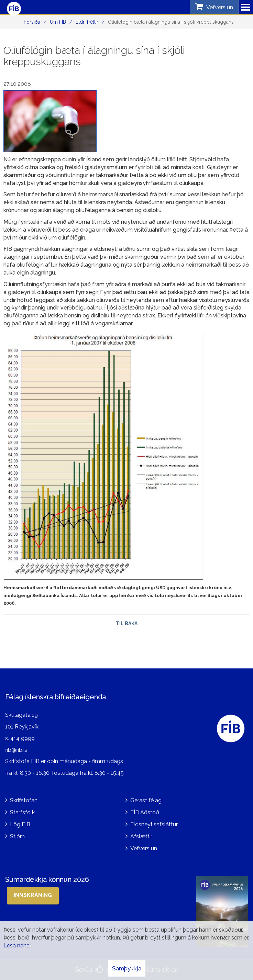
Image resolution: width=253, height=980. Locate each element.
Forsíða (32, 22)
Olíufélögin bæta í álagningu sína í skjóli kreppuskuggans (171, 22)
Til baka (127, 623)
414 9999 (23, 738)
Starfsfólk (22, 812)
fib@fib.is (16, 750)
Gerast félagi (146, 800)
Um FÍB (58, 22)
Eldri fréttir (87, 22)
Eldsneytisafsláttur (154, 824)
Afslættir (141, 836)
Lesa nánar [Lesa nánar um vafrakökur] (17, 946)
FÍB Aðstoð (145, 812)
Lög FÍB (20, 824)
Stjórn (17, 836)
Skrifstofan (24, 800)
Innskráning (33, 895)
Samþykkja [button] (127, 968)
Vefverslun (144, 848)
